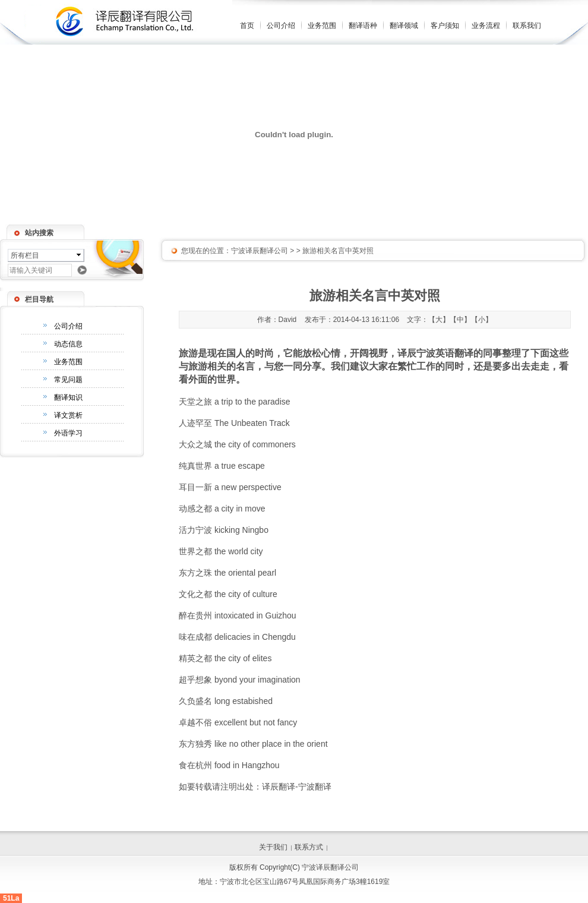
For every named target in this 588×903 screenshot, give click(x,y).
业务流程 (486, 26)
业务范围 (322, 26)
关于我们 (273, 847)
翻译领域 (404, 26)
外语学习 (68, 433)
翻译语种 (363, 26)
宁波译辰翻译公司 (260, 251)
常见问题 (68, 380)
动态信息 (68, 344)
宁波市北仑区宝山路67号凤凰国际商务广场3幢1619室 (305, 882)
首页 (247, 26)
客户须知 (445, 26)
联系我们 (527, 26)
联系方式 (309, 847)
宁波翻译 (315, 787)
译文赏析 (68, 415)
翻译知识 (68, 397)
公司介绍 (281, 26)
